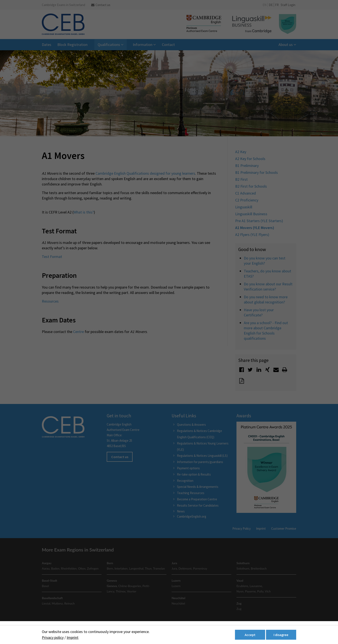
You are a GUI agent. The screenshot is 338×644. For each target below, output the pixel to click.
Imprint (73, 637)
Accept (250, 635)
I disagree (281, 635)
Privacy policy (53, 637)
